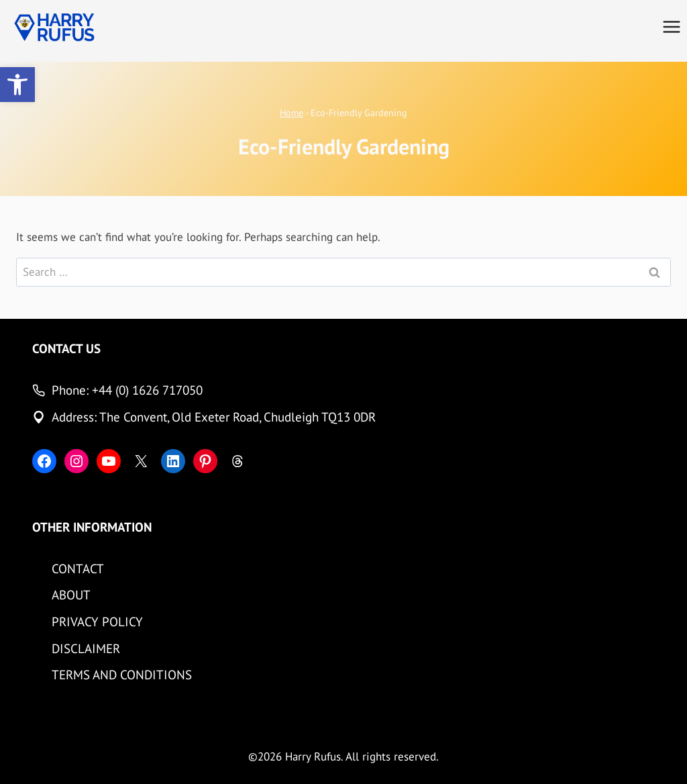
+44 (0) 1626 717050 (147, 390)
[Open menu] (671, 27)
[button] (17, 85)
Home (292, 112)
